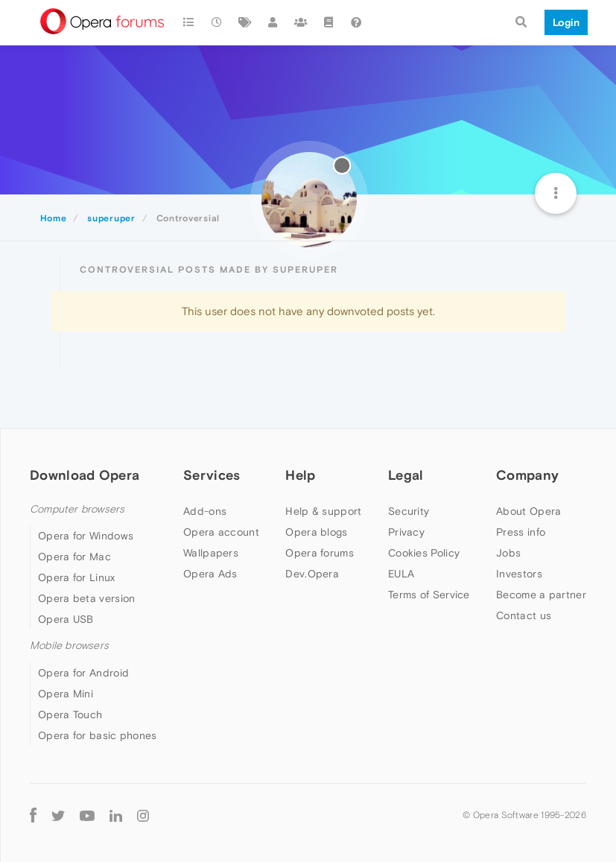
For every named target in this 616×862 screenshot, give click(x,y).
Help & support (323, 511)
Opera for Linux (77, 577)
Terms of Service (429, 595)
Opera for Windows (86, 536)
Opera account (221, 532)
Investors (519, 574)
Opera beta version (86, 598)
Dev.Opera (312, 574)
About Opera (528, 511)
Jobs (508, 553)
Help (300, 475)
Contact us (524, 615)
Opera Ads (210, 574)
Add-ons (205, 511)
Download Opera (85, 475)
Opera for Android (83, 673)
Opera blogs (316, 532)
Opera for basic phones (98, 735)
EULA (401, 574)
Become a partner (541, 595)
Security (409, 511)
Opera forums (320, 553)
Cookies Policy (424, 553)
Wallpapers (211, 553)
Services (212, 475)
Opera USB (66, 619)
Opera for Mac (74, 557)
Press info (521, 532)
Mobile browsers (69, 646)
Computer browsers (77, 509)
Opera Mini (66, 694)
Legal (406, 475)
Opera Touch (70, 714)
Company (527, 475)
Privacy (406, 532)
